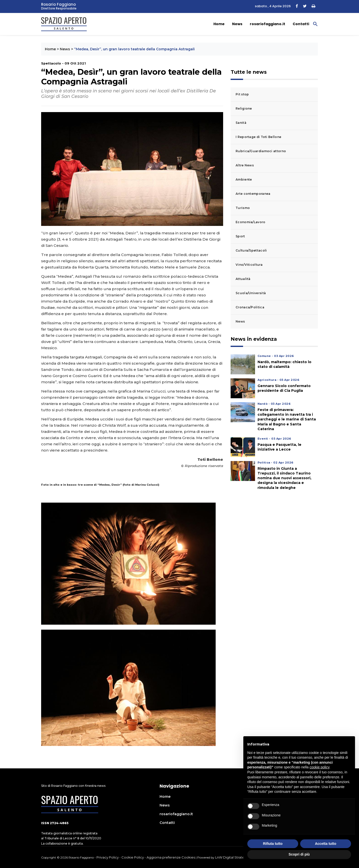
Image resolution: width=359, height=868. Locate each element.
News (237, 24)
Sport (240, 236)
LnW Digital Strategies (233, 857)
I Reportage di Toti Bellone (258, 137)
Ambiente (244, 179)
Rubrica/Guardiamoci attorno (261, 151)
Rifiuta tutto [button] (273, 844)
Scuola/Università (251, 293)
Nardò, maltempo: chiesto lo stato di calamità (284, 364)
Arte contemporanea (253, 194)
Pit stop (242, 94)
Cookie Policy (133, 857)
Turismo (243, 208)
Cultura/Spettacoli (251, 250)
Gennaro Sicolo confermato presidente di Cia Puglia (284, 388)
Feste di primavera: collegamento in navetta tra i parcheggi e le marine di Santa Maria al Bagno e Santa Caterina (287, 419)
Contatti (301, 24)
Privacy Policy (108, 857)
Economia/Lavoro (251, 222)
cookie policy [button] (319, 767)
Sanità (241, 123)
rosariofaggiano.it (268, 24)
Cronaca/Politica (250, 307)
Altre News (245, 165)
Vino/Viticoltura (249, 265)
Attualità (243, 279)
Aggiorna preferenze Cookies (171, 857)
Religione (244, 108)
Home (219, 24)
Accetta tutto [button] (326, 844)
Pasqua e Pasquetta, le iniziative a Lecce (279, 447)
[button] (315, 24)
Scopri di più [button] (299, 854)
